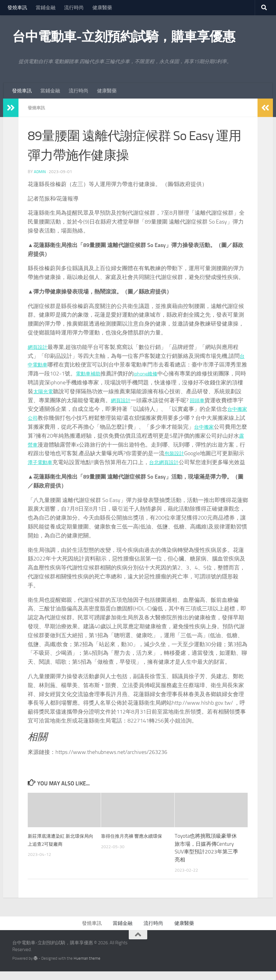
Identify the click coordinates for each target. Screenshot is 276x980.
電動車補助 (95, 374)
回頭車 (212, 400)
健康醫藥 (102, 8)
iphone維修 (156, 374)
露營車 (53, 445)
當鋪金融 (46, 8)
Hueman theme (87, 967)
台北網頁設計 (191, 462)
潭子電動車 (64, 462)
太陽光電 (55, 391)
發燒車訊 (17, 8)
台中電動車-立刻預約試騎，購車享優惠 (124, 37)
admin (40, 172)
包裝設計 (198, 453)
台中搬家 (222, 427)
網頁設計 (39, 347)
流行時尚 (74, 8)
